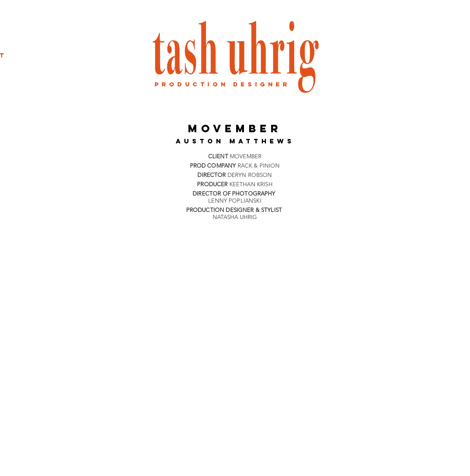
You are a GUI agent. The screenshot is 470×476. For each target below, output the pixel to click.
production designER (222, 84)
